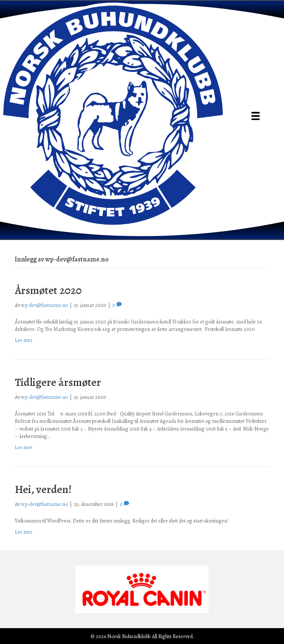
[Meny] (256, 116)
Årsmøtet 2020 (48, 290)
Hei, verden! (43, 489)
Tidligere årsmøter (58, 382)
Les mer (24, 340)
